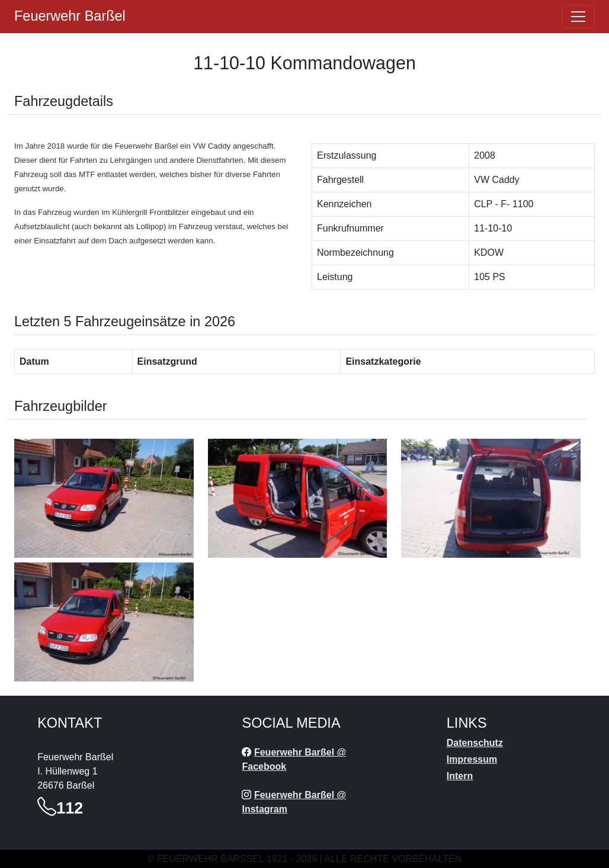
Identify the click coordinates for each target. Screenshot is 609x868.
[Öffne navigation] (578, 17)
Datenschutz (475, 743)
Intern (460, 776)
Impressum (472, 759)
